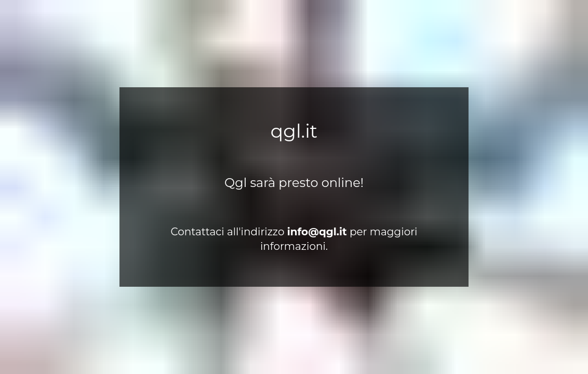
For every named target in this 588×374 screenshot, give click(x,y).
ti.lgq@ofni (317, 232)
